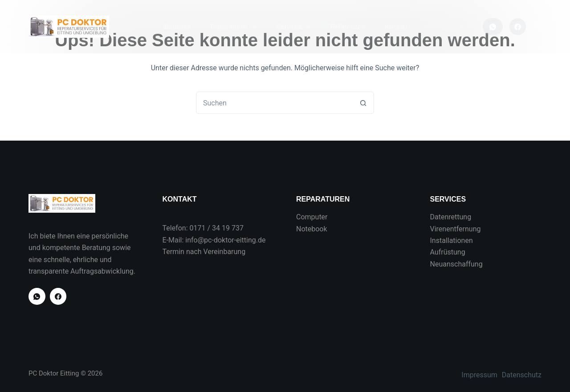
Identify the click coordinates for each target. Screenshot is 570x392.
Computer (312, 217)
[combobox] (274, 103)
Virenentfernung (456, 229)
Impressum (479, 375)
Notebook (312, 229)
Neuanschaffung (456, 264)
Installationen (452, 240)
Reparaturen (235, 27)
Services (295, 27)
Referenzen (348, 26)
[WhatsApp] (493, 27)
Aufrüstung (448, 252)
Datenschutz (522, 375)
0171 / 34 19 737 (217, 228)
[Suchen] (538, 27)
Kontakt (396, 26)
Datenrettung (451, 217)
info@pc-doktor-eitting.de (225, 240)
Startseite (177, 26)
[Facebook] (518, 27)
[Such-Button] (363, 103)
